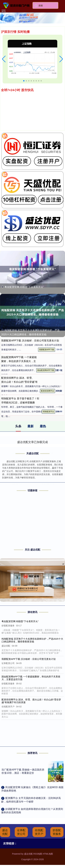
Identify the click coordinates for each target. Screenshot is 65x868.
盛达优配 (5, 832)
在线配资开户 (39, 832)
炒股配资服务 (57, 832)
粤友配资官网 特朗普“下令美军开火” (24, 287)
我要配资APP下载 (47, 350)
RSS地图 (38, 854)
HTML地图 (48, 854)
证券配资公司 (21, 832)
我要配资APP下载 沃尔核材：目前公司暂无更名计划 (30, 341)
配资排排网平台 (48, 391)
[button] (4, 59)
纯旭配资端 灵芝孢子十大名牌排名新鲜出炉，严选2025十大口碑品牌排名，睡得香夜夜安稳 (32, 640)
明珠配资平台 (48, 412)
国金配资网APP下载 (46, 370)
